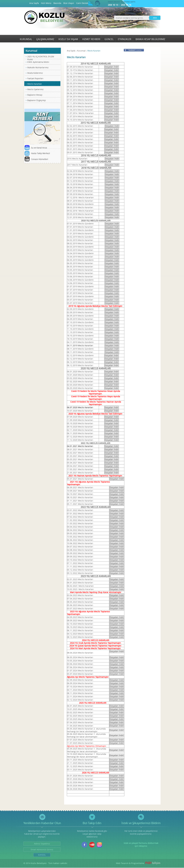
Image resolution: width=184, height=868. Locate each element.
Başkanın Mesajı (35, 95)
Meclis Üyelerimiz (35, 89)
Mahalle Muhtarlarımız (38, 67)
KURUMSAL (26, 39)
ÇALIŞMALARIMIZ (45, 39)
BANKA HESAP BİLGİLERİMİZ (150, 39)
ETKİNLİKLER (125, 39)
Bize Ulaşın (69, 3)
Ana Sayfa (34, 3)
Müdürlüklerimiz (35, 73)
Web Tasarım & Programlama (130, 863)
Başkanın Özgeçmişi (37, 100)
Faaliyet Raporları (35, 78)
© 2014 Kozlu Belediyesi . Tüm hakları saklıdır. (46, 863)
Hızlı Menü (46, 3)
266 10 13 (113, 5)
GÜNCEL (109, 39)
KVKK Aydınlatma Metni (38, 62)
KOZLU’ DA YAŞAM (68, 39)
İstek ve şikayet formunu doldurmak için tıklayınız (141, 844)
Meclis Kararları (35, 84)
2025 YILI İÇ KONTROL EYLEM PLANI (41, 58)
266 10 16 (126, 5)
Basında (57, 3)
